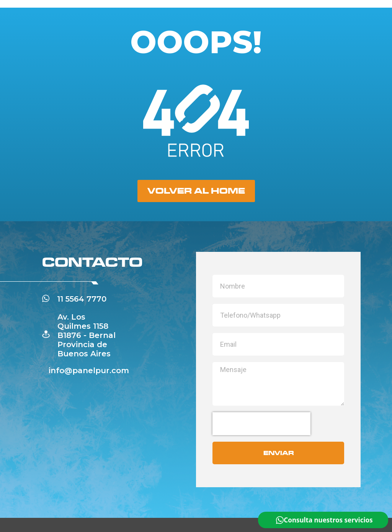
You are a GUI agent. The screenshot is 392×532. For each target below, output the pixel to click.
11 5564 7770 (82, 299)
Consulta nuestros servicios (328, 520)
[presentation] (261, 424)
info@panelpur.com (89, 370)
